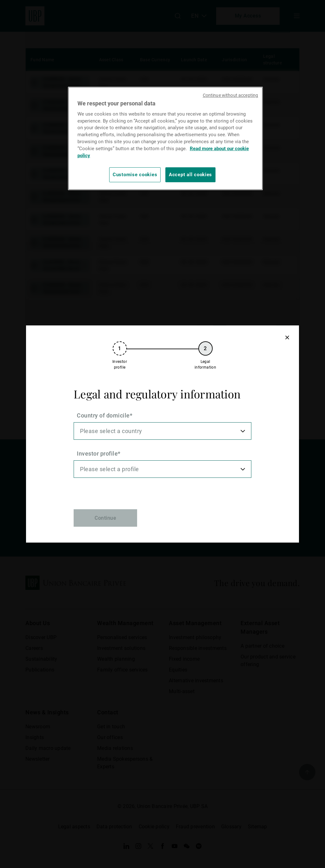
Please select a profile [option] (109, 469)
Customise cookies (135, 175)
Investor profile (97, 454)
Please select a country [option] (111, 431)
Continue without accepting (231, 95)
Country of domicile (103, 415)
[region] (165, 138)
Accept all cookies (190, 175)
